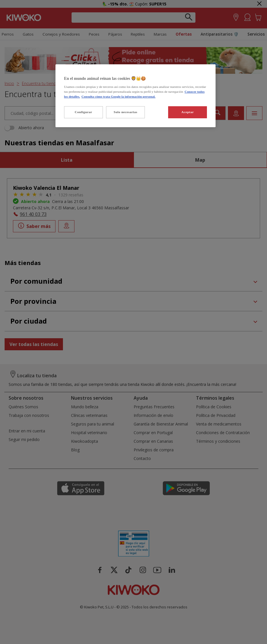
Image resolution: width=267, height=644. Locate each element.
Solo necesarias (126, 112)
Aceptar (188, 112)
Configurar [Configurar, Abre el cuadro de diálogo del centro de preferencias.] (83, 112)
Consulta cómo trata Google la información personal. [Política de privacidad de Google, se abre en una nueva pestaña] (118, 96)
